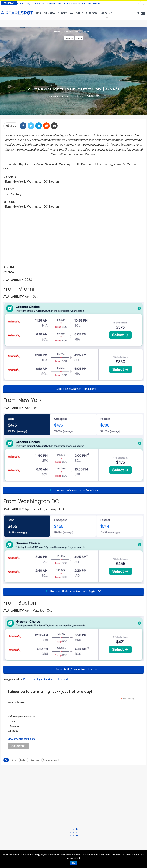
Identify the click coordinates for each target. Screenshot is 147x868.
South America (50, 760)
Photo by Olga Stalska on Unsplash (46, 679)
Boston (69, 38)
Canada (49, 13)
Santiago (35, 760)
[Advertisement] (73, 237)
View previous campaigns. (22, 739)
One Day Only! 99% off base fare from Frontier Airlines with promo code (61, 3)
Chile (14, 760)
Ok (73, 863)
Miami (79, 38)
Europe (62, 13)
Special (92, 13)
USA (39, 13)
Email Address (17, 703)
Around (107, 13)
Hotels (77, 13)
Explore (23, 760)
